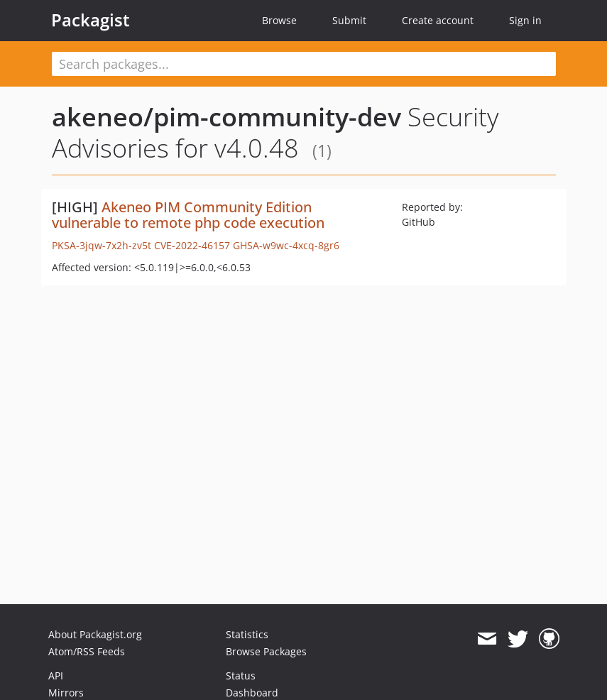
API (56, 676)
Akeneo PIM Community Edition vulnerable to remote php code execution (188, 215)
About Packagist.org (95, 634)
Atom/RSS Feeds (87, 651)
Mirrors (66, 693)
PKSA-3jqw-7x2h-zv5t (102, 245)
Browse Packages (266, 651)
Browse (279, 20)
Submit (349, 20)
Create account (438, 20)
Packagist (91, 20)
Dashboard (252, 693)
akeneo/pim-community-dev (226, 117)
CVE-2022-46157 (192, 245)
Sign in (525, 20)
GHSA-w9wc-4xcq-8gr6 (286, 245)
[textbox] (304, 64)
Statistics (247, 634)
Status (241, 676)
